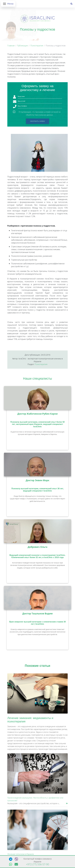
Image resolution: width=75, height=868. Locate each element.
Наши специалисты (37, 379)
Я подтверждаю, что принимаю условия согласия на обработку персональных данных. (40, 113)
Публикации (22, 47)
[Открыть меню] (8, 4)
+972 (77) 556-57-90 (38, 864)
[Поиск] (71, 4)
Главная (11, 47)
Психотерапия (37, 47)
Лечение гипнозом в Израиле (21, 855)
